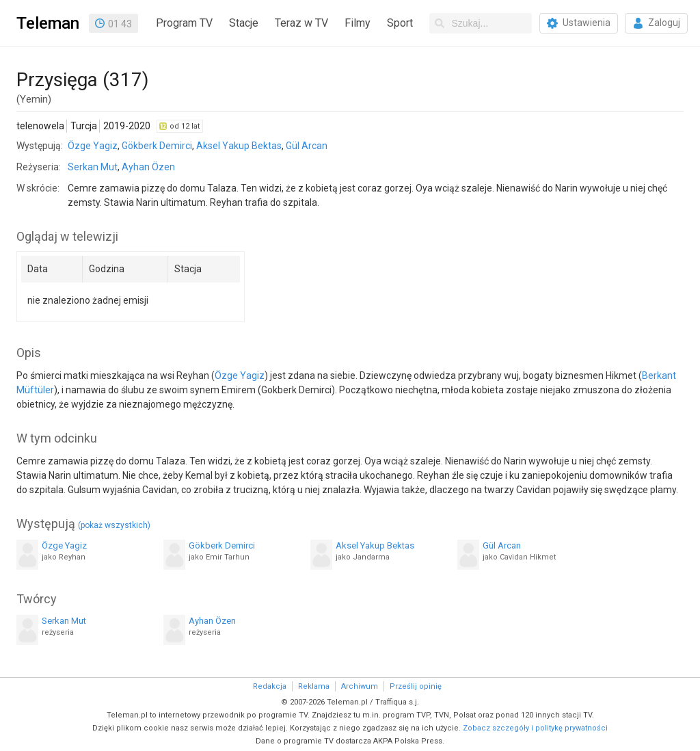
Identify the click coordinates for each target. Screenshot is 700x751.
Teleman (48, 23)
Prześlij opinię (416, 686)
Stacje (244, 23)
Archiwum (360, 686)
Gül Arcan (307, 146)
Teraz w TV (301, 23)
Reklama (314, 686)
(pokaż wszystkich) (114, 525)
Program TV (184, 23)
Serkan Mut (93, 167)
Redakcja (270, 686)
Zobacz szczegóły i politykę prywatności (535, 728)
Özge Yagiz (93, 146)
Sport (400, 23)
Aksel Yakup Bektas (239, 146)
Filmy (358, 23)
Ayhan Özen (148, 167)
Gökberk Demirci (157, 146)
